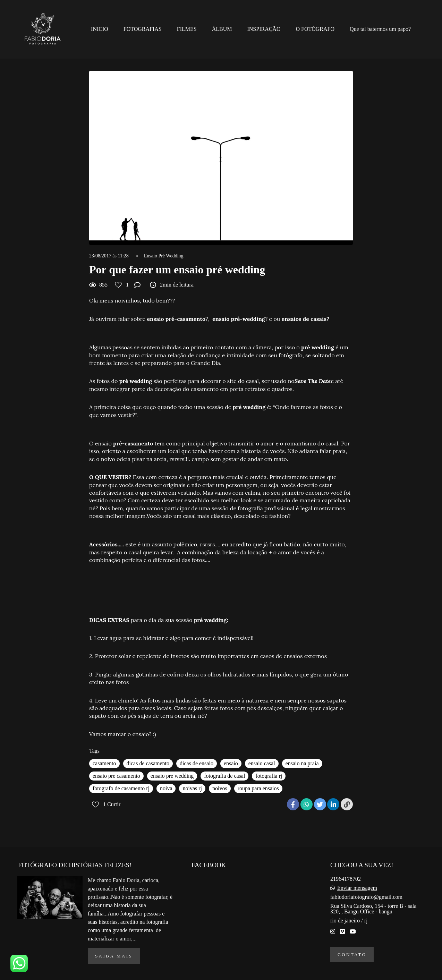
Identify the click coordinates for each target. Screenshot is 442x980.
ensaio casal (262, 763)
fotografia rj (269, 776)
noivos (220, 788)
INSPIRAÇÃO (264, 29)
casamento (104, 763)
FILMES (187, 29)
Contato (352, 955)
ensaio (231, 763)
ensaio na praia (302, 763)
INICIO (100, 29)
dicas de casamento (148, 763)
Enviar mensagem (357, 888)
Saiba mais (114, 956)
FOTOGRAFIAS (143, 29)
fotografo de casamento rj (121, 788)
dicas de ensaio (197, 763)
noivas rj (192, 788)
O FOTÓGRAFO (315, 29)
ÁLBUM (222, 29)
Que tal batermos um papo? (380, 29)
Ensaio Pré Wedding (164, 256)
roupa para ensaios (258, 788)
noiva (166, 788)
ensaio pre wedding (172, 776)
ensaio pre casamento (116, 776)
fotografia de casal (224, 776)
